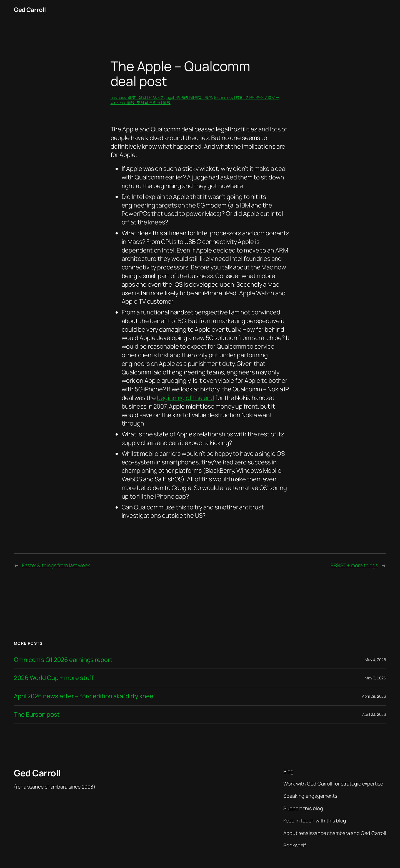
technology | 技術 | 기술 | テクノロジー (247, 97)
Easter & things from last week (56, 565)
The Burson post (37, 715)
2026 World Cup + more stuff (54, 678)
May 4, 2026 (375, 660)
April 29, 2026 (374, 696)
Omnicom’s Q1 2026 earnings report (63, 660)
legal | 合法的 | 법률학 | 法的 (189, 97)
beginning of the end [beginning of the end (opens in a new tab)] (186, 398)
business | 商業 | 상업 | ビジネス (137, 97)
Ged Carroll (30, 10)
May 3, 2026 (375, 678)
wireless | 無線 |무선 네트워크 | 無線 (141, 103)
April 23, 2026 (374, 714)
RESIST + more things (354, 565)
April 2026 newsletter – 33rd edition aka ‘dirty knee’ (84, 696)
